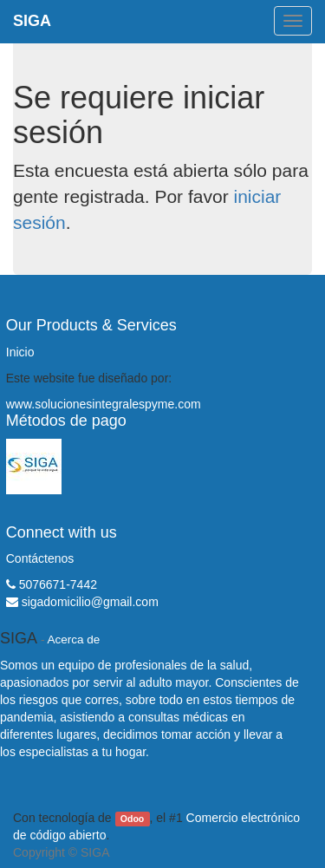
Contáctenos (40, 558)
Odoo (132, 819)
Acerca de (74, 640)
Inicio (20, 352)
